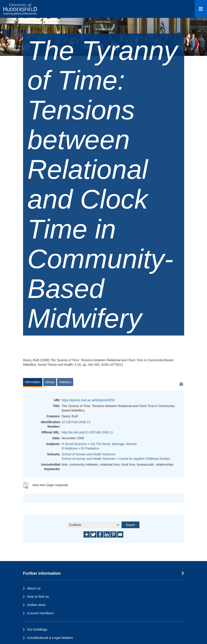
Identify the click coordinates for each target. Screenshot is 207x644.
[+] (181, 384)
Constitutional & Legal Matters (50, 638)
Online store (36, 605)
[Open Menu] (201, 9)
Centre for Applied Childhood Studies (145, 459)
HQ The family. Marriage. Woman (114, 444)
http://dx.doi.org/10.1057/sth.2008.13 (87, 432)
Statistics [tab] (65, 382)
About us (34, 588)
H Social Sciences (74, 444)
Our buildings (37, 629)
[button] (26, 485)
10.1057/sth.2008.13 (76, 422)
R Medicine (70, 448)
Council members (41, 613)
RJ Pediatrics (90, 448)
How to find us (38, 596)
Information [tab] (33, 382)
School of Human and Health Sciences (89, 454)
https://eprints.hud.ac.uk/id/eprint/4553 (88, 400)
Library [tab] (50, 382)
